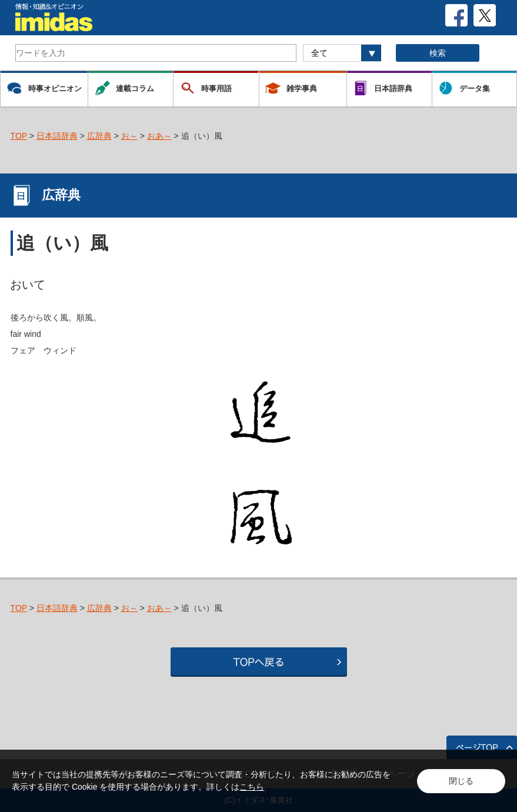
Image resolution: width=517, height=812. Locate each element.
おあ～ (159, 136)
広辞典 (99, 136)
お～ (129, 136)
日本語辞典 (57, 136)
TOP (19, 136)
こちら (252, 787)
